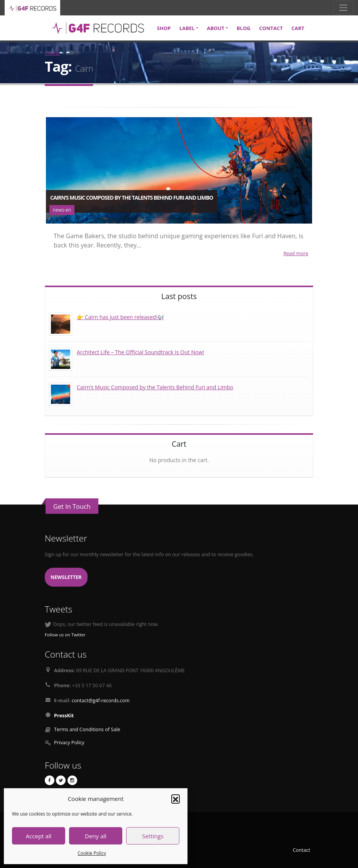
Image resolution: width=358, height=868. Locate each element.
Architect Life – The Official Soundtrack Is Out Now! (140, 352)
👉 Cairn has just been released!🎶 (120, 317)
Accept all (39, 836)
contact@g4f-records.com (101, 701)
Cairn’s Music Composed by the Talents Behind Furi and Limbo (155, 387)
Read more (296, 253)
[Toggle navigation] (343, 8)
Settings (153, 836)
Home (52, 53)
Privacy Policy (69, 743)
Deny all (96, 836)
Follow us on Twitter (65, 635)
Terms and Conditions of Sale (87, 729)
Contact (301, 850)
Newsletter (66, 577)
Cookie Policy (92, 853)
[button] (176, 799)
